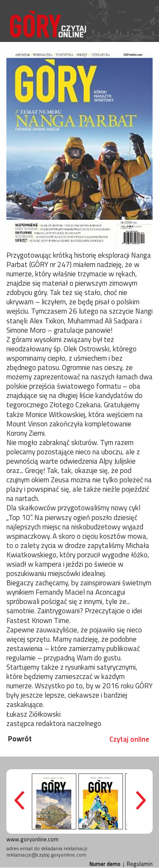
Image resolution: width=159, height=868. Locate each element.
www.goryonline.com (32, 839)
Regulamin (140, 864)
